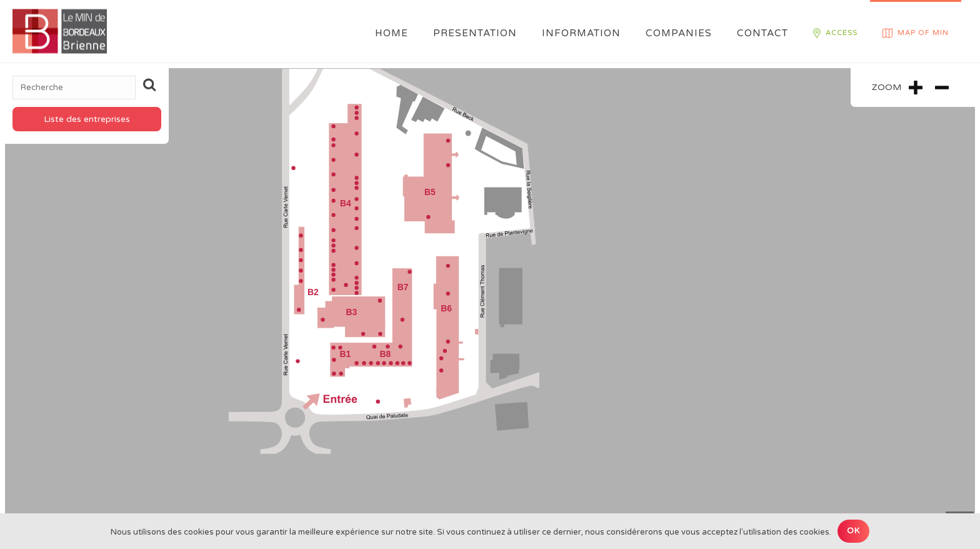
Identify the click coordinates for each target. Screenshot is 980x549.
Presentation (475, 33)
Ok (853, 531)
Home (392, 33)
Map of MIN (916, 33)
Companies (679, 33)
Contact (762, 33)
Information (581, 33)
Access (835, 33)
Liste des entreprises (87, 119)
